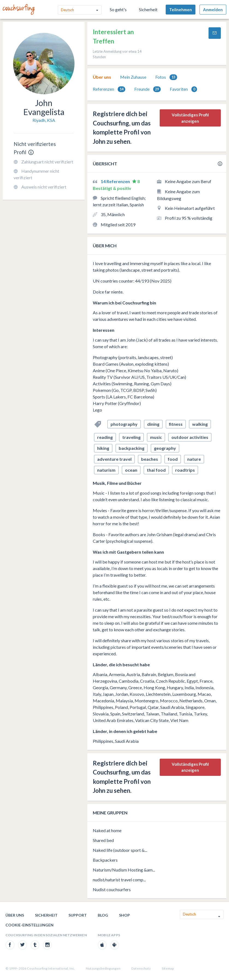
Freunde (148, 89)
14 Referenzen (116, 181)
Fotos (166, 77)
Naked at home (107, 830)
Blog (103, 915)
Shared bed (103, 840)
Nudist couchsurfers (112, 889)
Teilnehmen (181, 10)
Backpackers (105, 860)
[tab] (102, 77)
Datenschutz (141, 968)
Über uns (102, 77)
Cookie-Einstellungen (29, 925)
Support (78, 915)
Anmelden (213, 10)
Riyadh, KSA (44, 120)
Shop (124, 915)
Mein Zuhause (133, 77)
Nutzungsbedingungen (103, 968)
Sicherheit (148, 9)
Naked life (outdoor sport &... (120, 850)
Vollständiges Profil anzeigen (190, 118)
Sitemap (168, 968)
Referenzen (109, 89)
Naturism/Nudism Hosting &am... (124, 870)
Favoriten (183, 89)
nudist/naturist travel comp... (119, 880)
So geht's (118, 9)
